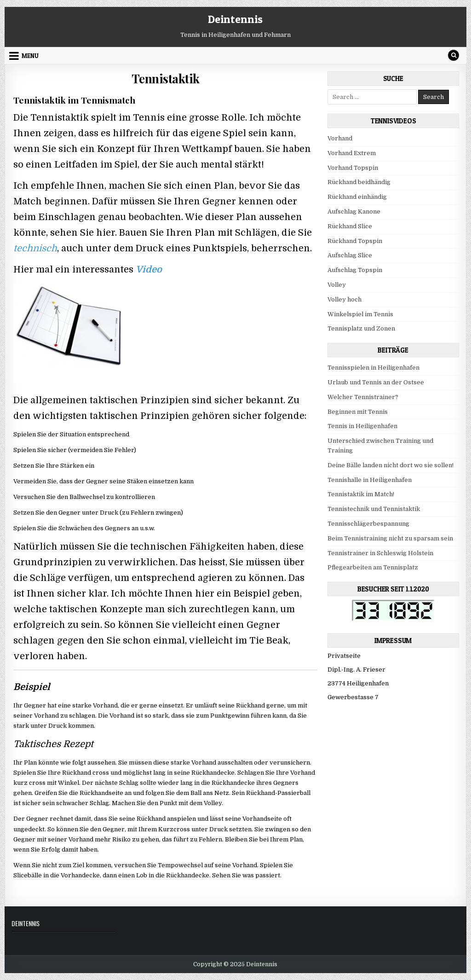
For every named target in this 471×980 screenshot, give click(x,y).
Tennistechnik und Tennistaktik (374, 509)
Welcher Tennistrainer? (363, 397)
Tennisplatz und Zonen (361, 328)
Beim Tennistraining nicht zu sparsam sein (390, 538)
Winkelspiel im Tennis (360, 314)
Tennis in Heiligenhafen (362, 426)
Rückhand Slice (350, 226)
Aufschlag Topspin (355, 270)
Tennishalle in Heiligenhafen (370, 480)
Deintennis (235, 19)
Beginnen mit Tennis (358, 412)
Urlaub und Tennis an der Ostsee (376, 382)
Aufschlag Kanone (354, 212)
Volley (337, 285)
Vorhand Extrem (352, 153)
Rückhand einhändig (357, 197)
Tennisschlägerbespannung (368, 524)
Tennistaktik (166, 78)
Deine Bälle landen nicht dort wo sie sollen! (391, 465)
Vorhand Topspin (353, 168)
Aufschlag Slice (350, 255)
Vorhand (340, 138)
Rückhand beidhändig (359, 182)
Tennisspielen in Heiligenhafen (373, 368)
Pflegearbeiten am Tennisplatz (373, 567)
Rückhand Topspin (355, 241)
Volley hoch (345, 299)
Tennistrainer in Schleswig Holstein (380, 553)
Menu (30, 56)
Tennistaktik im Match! (361, 494)
